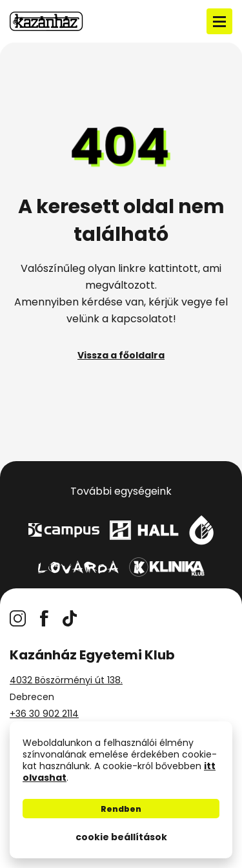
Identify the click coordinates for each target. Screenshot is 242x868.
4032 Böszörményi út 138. (66, 680)
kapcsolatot (142, 319)
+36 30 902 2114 (44, 714)
